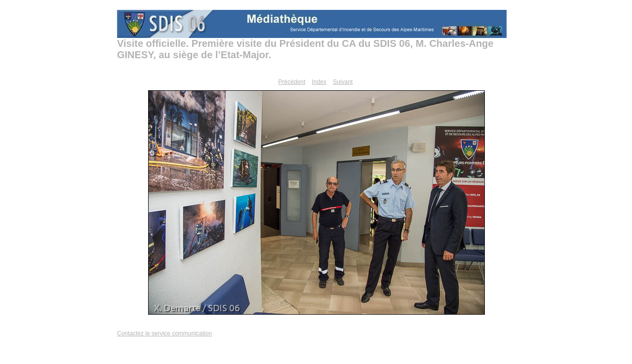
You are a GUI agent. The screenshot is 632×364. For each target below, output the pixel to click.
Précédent (292, 82)
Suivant (343, 82)
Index (319, 82)
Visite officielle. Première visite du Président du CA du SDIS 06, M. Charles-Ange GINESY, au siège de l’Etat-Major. (305, 49)
